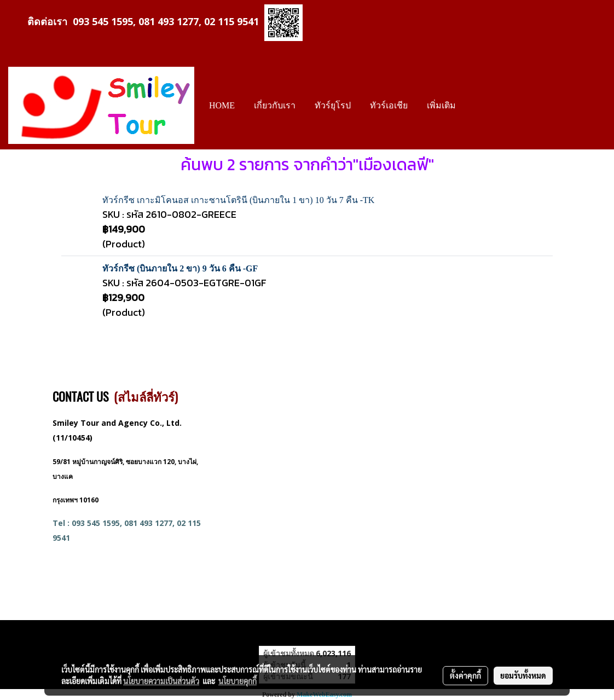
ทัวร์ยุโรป (333, 105)
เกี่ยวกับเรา (275, 105)
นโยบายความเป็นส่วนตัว (161, 681)
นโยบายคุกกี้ (238, 681)
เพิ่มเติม (441, 105)
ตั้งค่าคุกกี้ (465, 675)
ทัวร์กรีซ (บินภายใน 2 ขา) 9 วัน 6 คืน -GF (180, 268)
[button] (475, 106)
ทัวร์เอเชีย (389, 105)
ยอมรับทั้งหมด (523, 675)
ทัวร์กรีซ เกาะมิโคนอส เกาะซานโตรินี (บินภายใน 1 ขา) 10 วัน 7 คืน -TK (238, 200)
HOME (222, 105)
